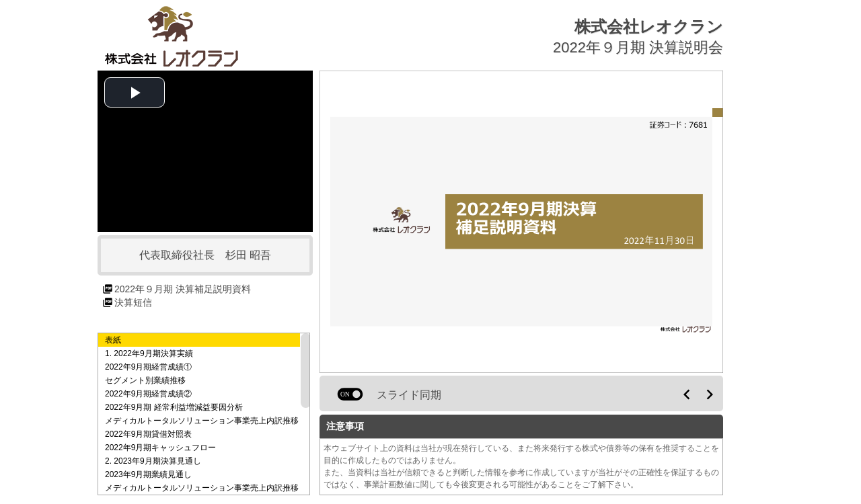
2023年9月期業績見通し (148, 474)
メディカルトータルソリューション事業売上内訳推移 (202, 421)
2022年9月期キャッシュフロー (160, 448)
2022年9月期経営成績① (148, 367)
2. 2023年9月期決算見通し (153, 461)
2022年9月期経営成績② (148, 394)
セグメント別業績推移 (145, 380)
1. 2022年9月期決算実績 (149, 353)
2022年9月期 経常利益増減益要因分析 (174, 407)
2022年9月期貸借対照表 (148, 434)
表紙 (113, 340)
